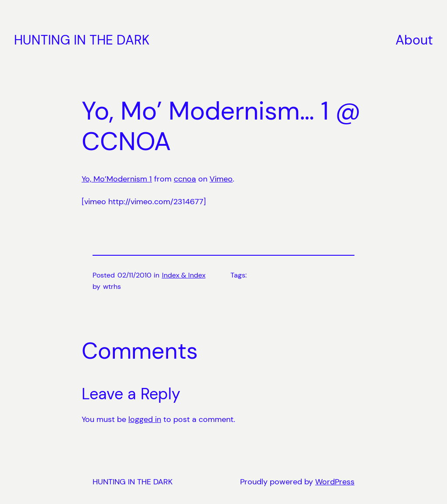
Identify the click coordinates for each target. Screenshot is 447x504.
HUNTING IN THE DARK (82, 40)
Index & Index (184, 275)
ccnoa (185, 179)
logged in (145, 419)
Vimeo (221, 179)
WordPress (335, 482)
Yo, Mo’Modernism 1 (117, 179)
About (414, 40)
